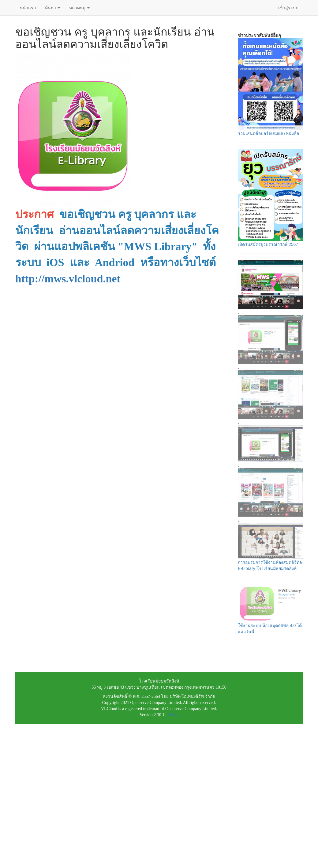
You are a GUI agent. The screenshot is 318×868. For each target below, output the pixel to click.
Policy (173, 715)
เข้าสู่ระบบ (288, 8)
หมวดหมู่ (79, 8)
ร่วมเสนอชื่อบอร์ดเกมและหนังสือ (268, 133)
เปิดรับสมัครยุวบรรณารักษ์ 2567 (268, 244)
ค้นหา (53, 8)
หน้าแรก (28, 8)
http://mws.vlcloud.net (68, 279)
